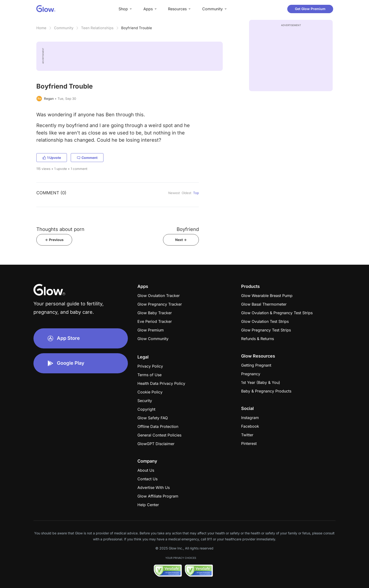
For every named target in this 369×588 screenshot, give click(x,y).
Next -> (181, 240)
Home (41, 28)
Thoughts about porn (60, 229)
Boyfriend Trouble (137, 28)
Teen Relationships (97, 28)
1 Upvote (52, 158)
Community (64, 28)
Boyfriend (188, 229)
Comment (87, 158)
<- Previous (54, 240)
